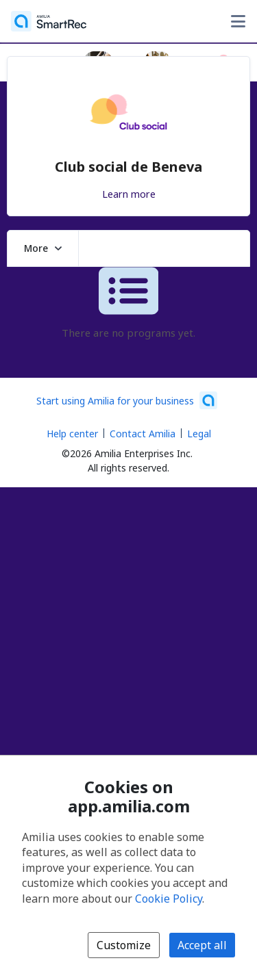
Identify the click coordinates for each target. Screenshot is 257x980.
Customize (124, 945)
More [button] (43, 248)
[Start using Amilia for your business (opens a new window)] (127, 400)
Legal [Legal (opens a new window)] (199, 434)
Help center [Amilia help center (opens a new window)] (72, 434)
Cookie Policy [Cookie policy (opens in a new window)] (169, 899)
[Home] (49, 21)
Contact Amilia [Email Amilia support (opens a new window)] (143, 434)
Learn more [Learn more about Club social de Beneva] (129, 194)
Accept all (202, 945)
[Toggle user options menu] (238, 21)
